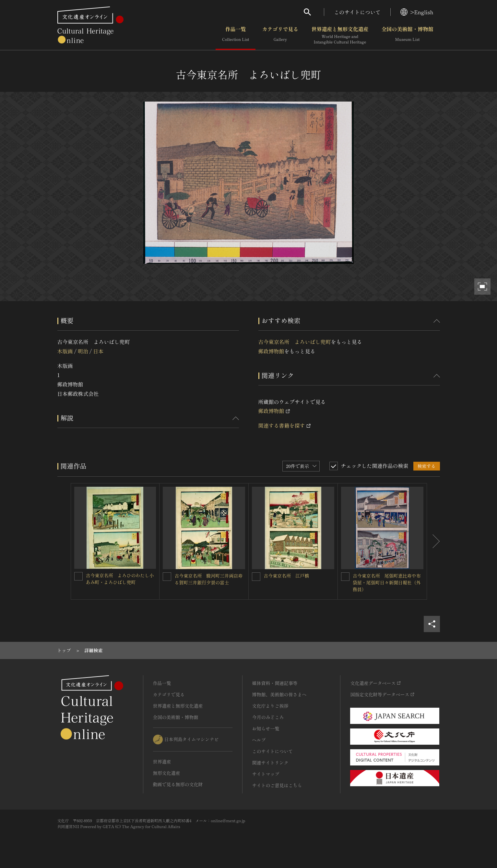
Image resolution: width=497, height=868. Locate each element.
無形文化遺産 (167, 773)
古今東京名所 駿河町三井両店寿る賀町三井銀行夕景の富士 (208, 579)
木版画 (65, 351)
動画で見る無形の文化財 (178, 784)
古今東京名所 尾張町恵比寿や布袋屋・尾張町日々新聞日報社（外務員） (387, 582)
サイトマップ (266, 774)
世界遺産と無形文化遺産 (340, 35)
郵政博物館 (271, 351)
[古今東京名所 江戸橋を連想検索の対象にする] (256, 577)
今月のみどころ (268, 717)
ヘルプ (259, 740)
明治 (83, 351)
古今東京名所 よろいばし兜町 (295, 342)
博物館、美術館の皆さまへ (279, 694)
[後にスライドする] (433, 541)
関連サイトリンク (270, 763)
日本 (98, 351)
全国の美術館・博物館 (407, 35)
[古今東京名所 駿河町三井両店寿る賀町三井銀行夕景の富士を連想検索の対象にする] (167, 577)
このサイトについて (357, 12)
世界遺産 (162, 762)
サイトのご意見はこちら (277, 785)
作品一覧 (236, 35)
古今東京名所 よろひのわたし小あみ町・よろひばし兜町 (120, 579)
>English (417, 12)
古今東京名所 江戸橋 (286, 576)
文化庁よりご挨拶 (270, 706)
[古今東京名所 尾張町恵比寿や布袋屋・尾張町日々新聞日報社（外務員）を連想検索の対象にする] (345, 577)
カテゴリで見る (280, 35)
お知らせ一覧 (266, 728)
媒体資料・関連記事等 (275, 683)
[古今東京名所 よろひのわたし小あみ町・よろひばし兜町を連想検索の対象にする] (78, 576)
